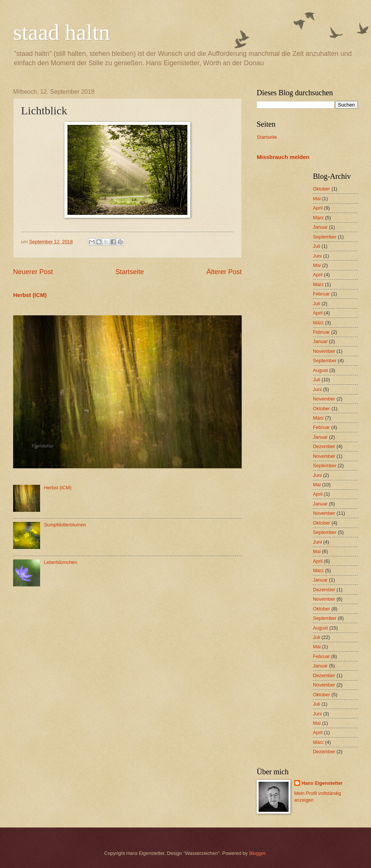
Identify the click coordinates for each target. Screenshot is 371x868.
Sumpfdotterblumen (65, 525)
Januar (320, 227)
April (318, 208)
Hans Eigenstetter (322, 783)
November (324, 351)
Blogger (257, 853)
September (325, 237)
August (320, 370)
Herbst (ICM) (30, 295)
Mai (317, 199)
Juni (317, 256)
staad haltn (61, 32)
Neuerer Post (33, 272)
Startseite (130, 272)
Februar (321, 294)
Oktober (322, 189)
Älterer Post (224, 272)
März (318, 218)
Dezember (324, 446)
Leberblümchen (61, 562)
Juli (316, 246)
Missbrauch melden (283, 157)
